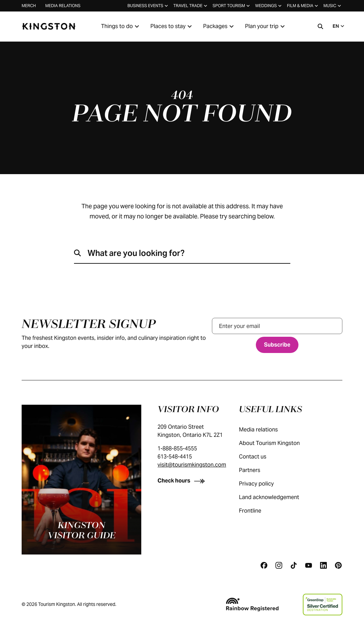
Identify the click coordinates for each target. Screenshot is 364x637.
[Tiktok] (294, 565)
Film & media (303, 6)
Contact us (259, 457)
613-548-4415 (175, 457)
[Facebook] (264, 565)
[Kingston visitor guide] (81, 480)
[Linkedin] (323, 565)
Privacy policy (263, 484)
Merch (29, 6)
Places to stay (172, 26)
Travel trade (191, 6)
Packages (219, 26)
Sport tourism (232, 6)
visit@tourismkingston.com (192, 465)
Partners (256, 470)
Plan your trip (266, 26)
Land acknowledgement (276, 497)
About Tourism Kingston (276, 443)
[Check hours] (183, 481)
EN (339, 26)
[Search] (320, 26)
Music (333, 6)
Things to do (121, 26)
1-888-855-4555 (177, 449)
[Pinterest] (338, 565)
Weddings (269, 6)
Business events (148, 6)
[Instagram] (279, 565)
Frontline (257, 511)
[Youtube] (309, 565)
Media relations (63, 6)
